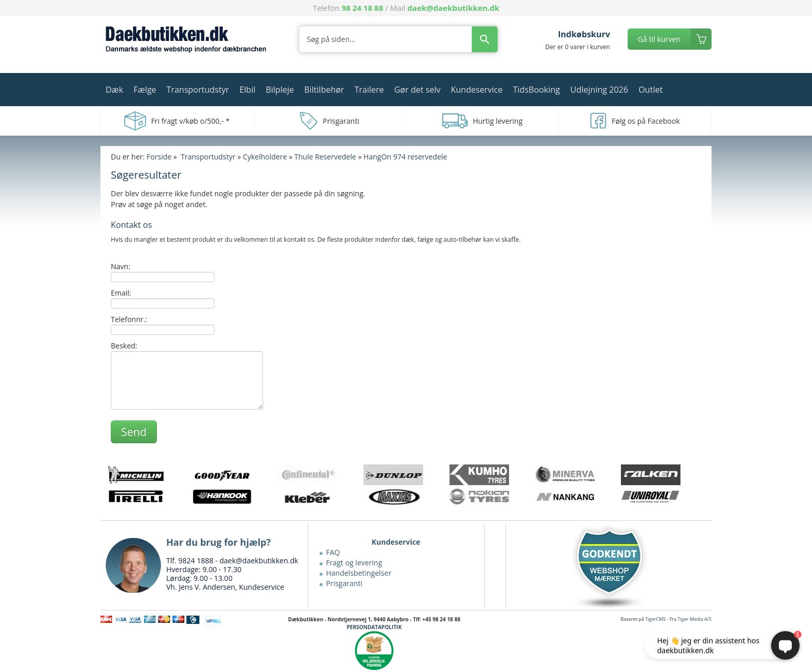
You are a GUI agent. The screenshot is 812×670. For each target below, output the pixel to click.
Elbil (247, 90)
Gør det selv (417, 90)
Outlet (651, 90)
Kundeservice (476, 90)
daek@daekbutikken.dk (454, 8)
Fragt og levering (354, 563)
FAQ (333, 552)
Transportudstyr (198, 90)
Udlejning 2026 (599, 90)
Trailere (369, 90)
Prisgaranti (344, 583)
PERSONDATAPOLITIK (374, 627)
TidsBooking (537, 90)
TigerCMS (656, 619)
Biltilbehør (324, 90)
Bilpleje (280, 90)
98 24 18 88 (363, 8)
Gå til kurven (659, 39)
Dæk (114, 90)
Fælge (145, 90)
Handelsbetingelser (359, 573)
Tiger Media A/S (695, 619)
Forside (159, 157)
